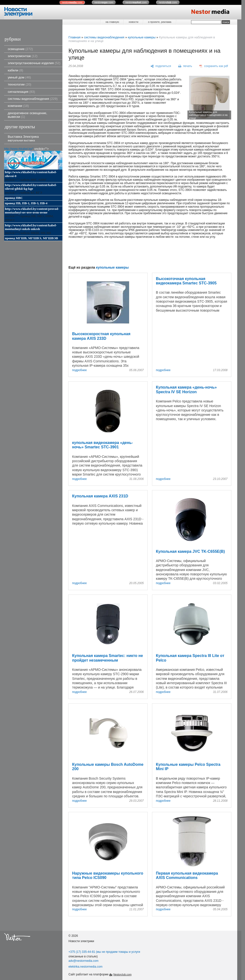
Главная (74, 37)
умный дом (19, 77)
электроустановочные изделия (34, 63)
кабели (15, 70)
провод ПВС (14, 198)
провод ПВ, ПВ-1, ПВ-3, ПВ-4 (26, 203)
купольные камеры (142, 37)
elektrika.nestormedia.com (85, 967)
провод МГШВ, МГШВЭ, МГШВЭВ (31, 238)
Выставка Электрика (23, 138)
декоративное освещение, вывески (27, 115)
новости (133, 22)
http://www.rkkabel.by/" (19, 149)
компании (18, 106)
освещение (20, 49)
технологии (20, 84)
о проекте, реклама (160, 22)
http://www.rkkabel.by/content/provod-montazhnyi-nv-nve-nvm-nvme (32, 211)
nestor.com (72, 2)
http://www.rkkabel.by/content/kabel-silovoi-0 (31, 174)
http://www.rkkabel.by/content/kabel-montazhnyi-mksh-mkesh (31, 227)
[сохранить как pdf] (214, 66)
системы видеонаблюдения (33, 99)
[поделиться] (161, 66)
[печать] (185, 66)
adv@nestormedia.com (84, 961)
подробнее (79, 370)
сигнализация (21, 92)
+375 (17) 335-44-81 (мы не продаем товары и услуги (104, 952)
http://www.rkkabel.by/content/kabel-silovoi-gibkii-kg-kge (31, 187)
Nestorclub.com (122, 974)
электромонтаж (23, 56)
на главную (112, 22)
